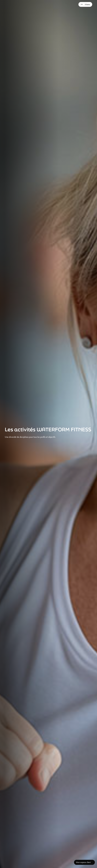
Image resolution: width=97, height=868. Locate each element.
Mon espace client (83, 862)
